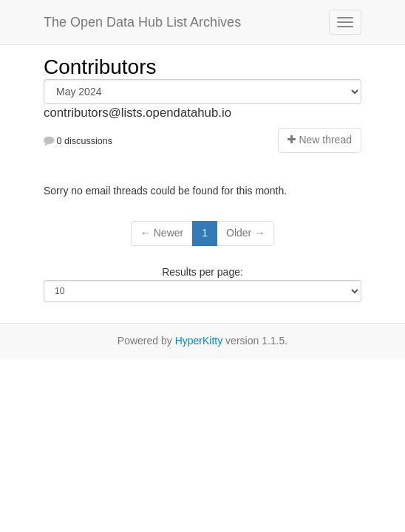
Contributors (100, 67)
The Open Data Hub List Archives (142, 22)
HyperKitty (199, 341)
